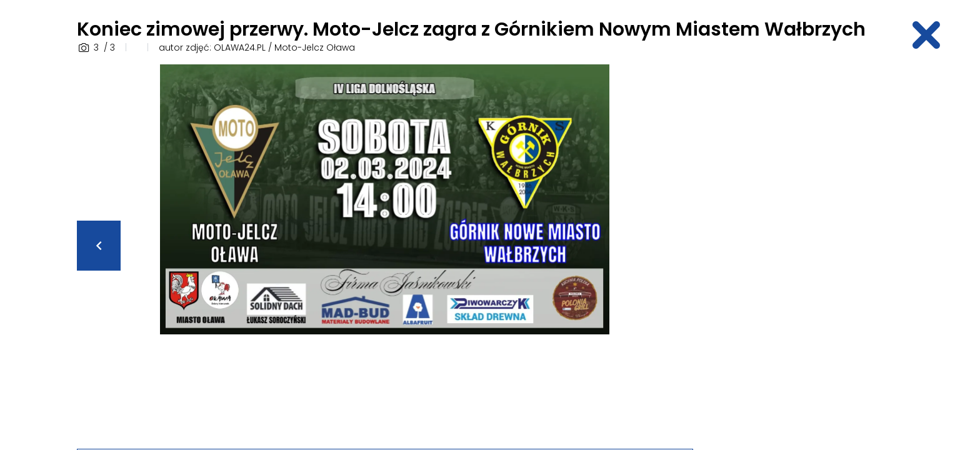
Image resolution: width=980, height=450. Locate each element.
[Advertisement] (806, 252)
